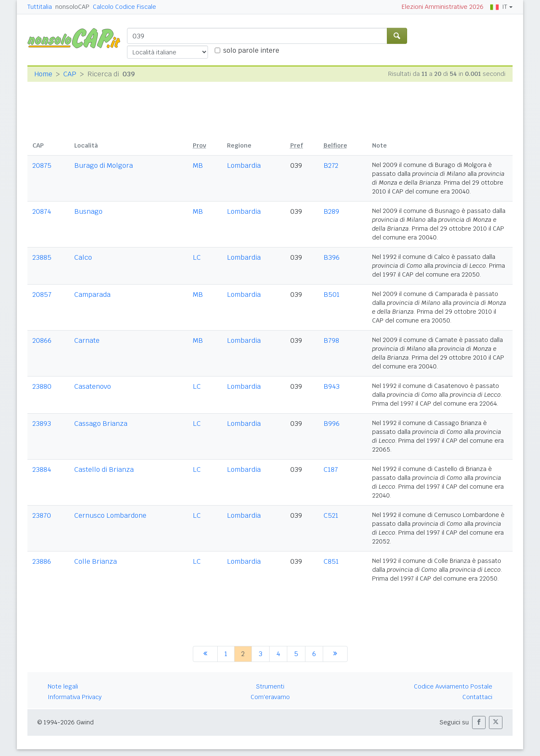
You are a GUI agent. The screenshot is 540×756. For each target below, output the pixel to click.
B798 (331, 340)
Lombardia (244, 165)
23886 (42, 561)
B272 (331, 165)
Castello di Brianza (104, 469)
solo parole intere (251, 50)
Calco (83, 257)
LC (197, 257)
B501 (332, 295)
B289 (331, 211)
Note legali (63, 686)
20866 (42, 340)
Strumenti (270, 686)
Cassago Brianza (101, 424)
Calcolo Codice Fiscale (124, 7)
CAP (70, 74)
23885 (42, 257)
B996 (332, 424)
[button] (479, 722)
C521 (331, 515)
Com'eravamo (270, 697)
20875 (42, 165)
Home (43, 74)
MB (198, 165)
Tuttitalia (40, 7)
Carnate (87, 340)
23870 (42, 515)
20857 (42, 295)
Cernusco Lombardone (110, 515)
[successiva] (335, 654)
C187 (331, 469)
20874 (42, 211)
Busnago (88, 211)
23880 (42, 386)
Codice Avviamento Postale (453, 686)
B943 (332, 386)
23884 (42, 469)
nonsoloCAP (72, 7)
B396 (332, 257)
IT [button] (499, 7)
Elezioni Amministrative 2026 (443, 7)
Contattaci (477, 697)
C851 (331, 561)
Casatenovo (93, 386)
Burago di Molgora (104, 165)
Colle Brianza (96, 561)
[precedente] (205, 654)
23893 (42, 424)
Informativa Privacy (75, 697)
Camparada (92, 295)
